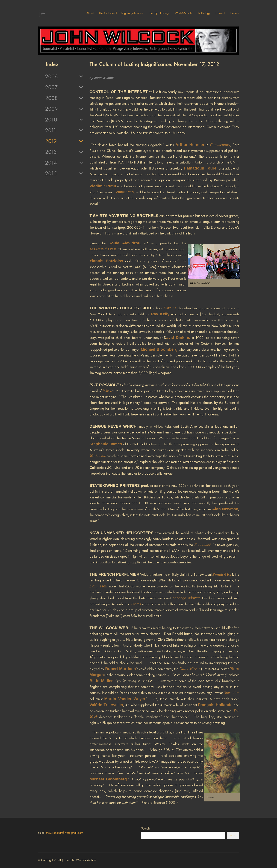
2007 (64, 87)
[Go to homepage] (42, 13)
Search (145, 829)
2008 (64, 98)
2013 (64, 152)
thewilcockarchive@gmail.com (65, 833)
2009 (64, 109)
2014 (64, 163)
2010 (64, 120)
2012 (64, 141)
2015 (64, 174)
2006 (64, 77)
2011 (64, 130)
